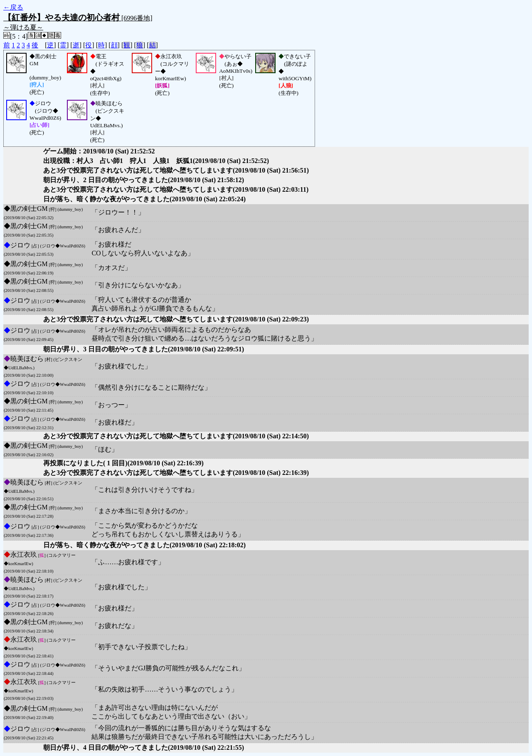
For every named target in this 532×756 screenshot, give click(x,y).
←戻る (13, 7)
